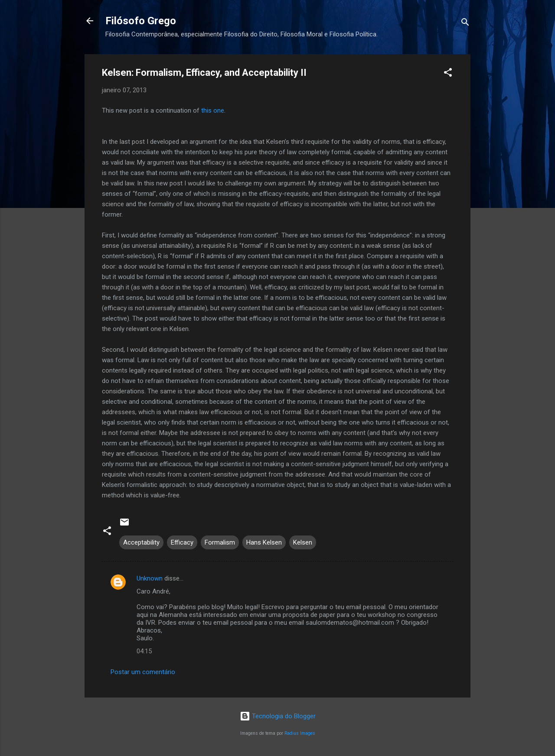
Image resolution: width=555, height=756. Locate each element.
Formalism (220, 542)
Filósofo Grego (141, 21)
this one (213, 110)
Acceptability (141, 542)
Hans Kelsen (264, 542)
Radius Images (300, 733)
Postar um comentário (143, 672)
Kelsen (303, 542)
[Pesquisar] (465, 24)
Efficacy (182, 542)
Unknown (150, 578)
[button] (448, 74)
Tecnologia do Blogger (278, 716)
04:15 (144, 651)
